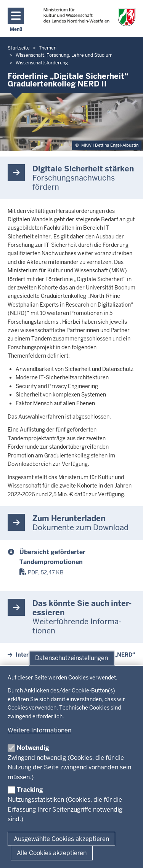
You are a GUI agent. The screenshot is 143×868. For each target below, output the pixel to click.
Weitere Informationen (39, 730)
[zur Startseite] (89, 17)
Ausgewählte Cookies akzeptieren (61, 839)
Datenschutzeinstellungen (71, 658)
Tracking (30, 790)
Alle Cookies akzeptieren (52, 853)
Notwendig (33, 748)
